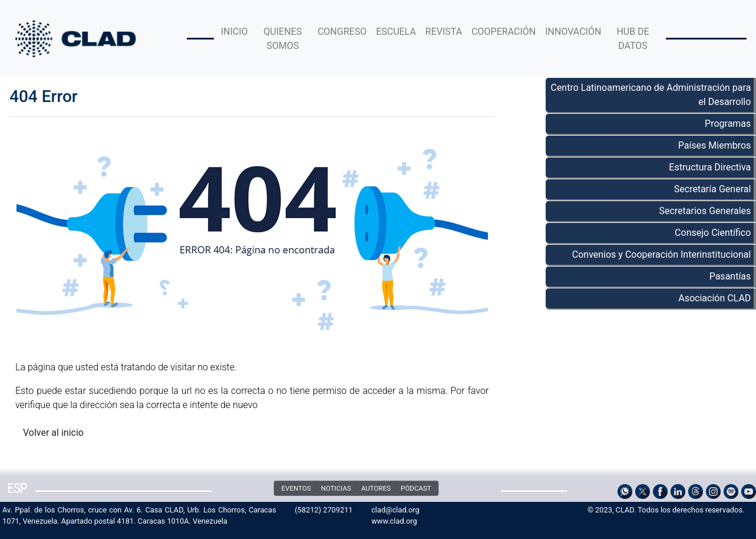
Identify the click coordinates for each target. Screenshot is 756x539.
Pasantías (730, 276)
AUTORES (376, 488)
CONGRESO (342, 32)
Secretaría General (713, 189)
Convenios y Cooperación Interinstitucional (662, 254)
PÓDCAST (416, 488)
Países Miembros (715, 145)
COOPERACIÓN (504, 32)
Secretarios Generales (705, 211)
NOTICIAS (336, 488)
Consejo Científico (713, 233)
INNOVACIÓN (573, 32)
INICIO (235, 32)
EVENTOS (296, 488)
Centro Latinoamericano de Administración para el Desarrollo (651, 95)
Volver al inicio (53, 433)
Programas (728, 124)
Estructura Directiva (710, 167)
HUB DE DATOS (633, 39)
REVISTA (444, 32)
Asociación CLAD (714, 298)
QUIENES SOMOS (283, 39)
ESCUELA (396, 32)
